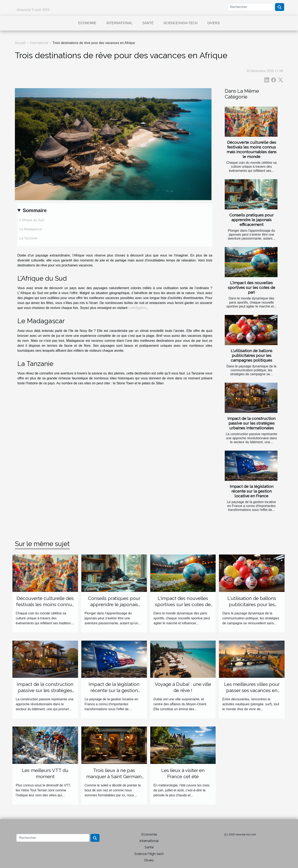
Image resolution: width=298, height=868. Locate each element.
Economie (87, 23)
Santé (148, 23)
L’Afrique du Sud (32, 220)
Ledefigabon (137, 308)
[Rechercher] (251, 7)
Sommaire (35, 210)
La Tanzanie (28, 238)
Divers (214, 23)
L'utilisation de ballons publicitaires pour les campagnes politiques (252, 355)
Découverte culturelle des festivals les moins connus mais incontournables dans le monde (252, 149)
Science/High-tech (180, 23)
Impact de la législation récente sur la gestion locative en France (252, 491)
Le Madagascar (31, 229)
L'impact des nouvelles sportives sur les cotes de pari (252, 287)
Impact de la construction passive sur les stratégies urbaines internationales (251, 423)
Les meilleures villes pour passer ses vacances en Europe (252, 690)
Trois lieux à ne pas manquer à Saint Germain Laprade (114, 776)
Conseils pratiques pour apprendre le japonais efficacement (251, 220)
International (119, 23)
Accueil (20, 43)
